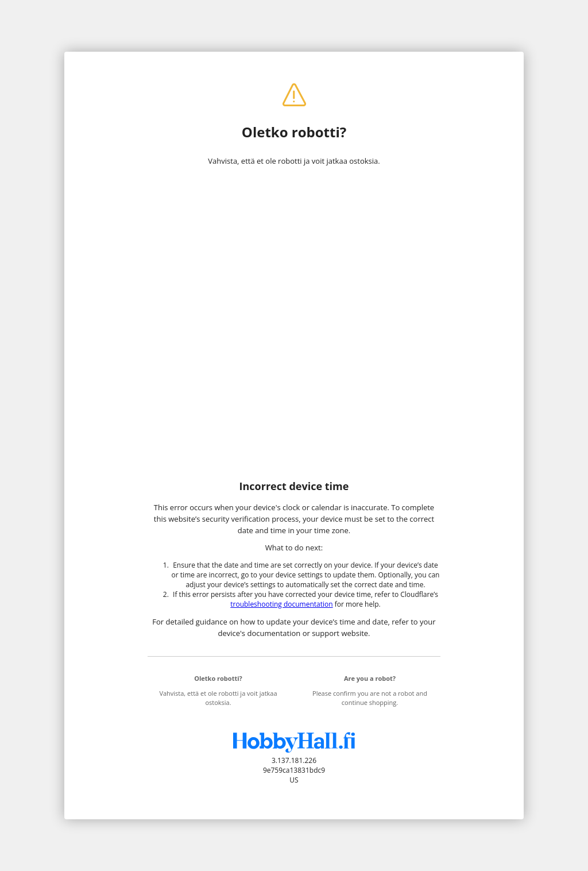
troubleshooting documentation (281, 604)
